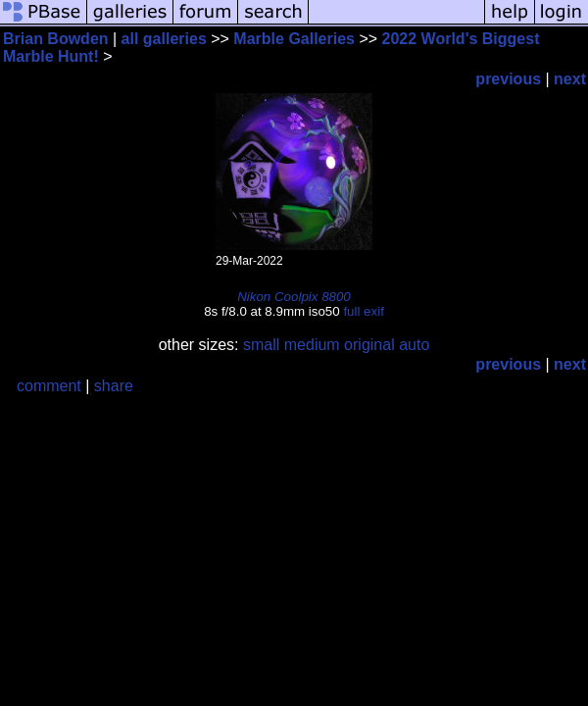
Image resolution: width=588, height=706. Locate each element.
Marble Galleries (294, 39)
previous (508, 79)
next (570, 79)
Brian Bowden (56, 39)
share (114, 386)
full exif (363, 311)
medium (312, 345)
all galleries (164, 39)
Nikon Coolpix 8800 (294, 297)
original (369, 345)
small (261, 345)
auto (414, 345)
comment (49, 386)
